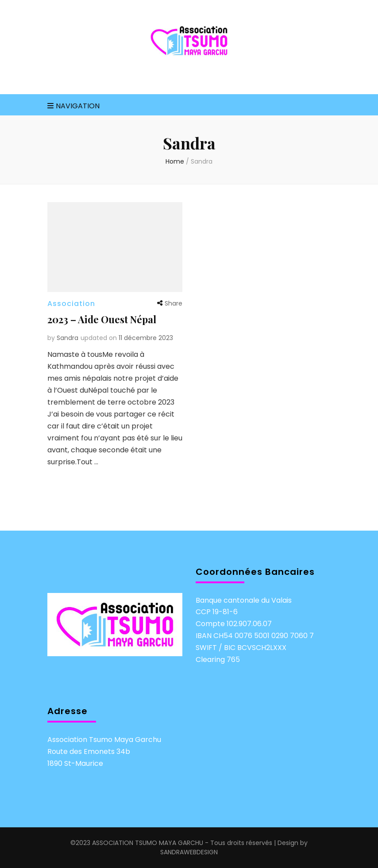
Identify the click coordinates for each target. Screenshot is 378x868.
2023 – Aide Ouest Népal (102, 319)
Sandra (67, 338)
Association (71, 304)
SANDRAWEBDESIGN (189, 852)
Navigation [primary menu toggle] (73, 106)
